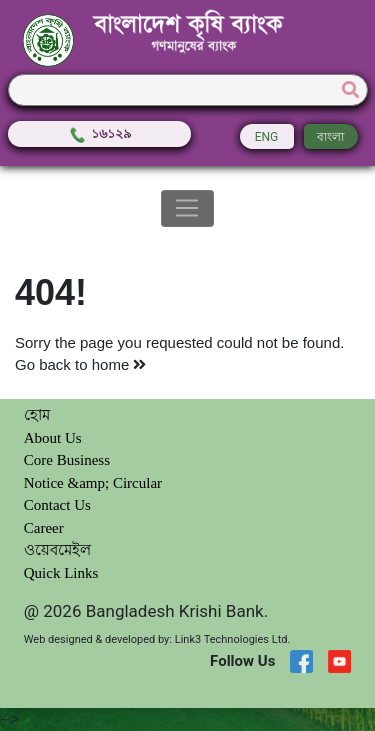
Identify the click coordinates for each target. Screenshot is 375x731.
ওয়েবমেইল (57, 550)
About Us (53, 438)
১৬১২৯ (99, 133)
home (119, 364)
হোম (37, 415)
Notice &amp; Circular (93, 483)
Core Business (67, 460)
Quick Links (61, 573)
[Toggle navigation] (187, 209)
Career (44, 528)
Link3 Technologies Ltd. (233, 639)
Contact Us (57, 505)
